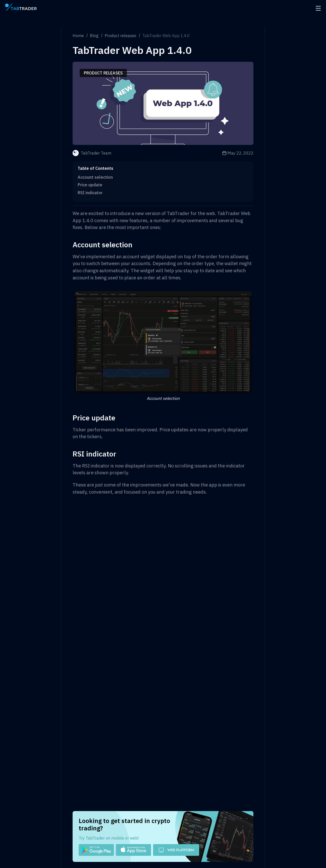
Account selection (95, 177)
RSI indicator (90, 193)
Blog (94, 36)
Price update (90, 185)
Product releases (120, 36)
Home (78, 36)
